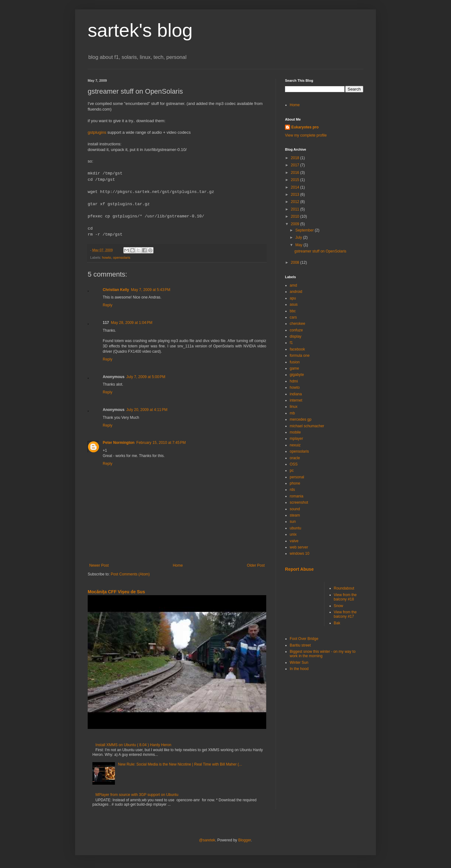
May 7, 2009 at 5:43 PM (151, 290)
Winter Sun (299, 663)
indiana (296, 394)
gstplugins (97, 132)
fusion (295, 362)
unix (293, 534)
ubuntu (295, 528)
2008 (296, 262)
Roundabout (344, 588)
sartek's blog (140, 30)
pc (292, 470)
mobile (295, 432)
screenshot (299, 502)
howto (107, 257)
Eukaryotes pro (305, 127)
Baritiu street (300, 645)
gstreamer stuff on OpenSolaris (320, 251)
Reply (108, 305)
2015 (296, 180)
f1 (291, 343)
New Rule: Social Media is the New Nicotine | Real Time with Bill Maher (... (180, 764)
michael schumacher (307, 426)
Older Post (256, 565)
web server (299, 547)
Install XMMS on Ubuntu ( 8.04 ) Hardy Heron (133, 745)
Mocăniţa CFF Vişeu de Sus (116, 592)
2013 (296, 195)
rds (292, 490)
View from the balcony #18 (345, 597)
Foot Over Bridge (304, 639)
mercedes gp (301, 419)
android (296, 292)
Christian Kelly (116, 290)
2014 (296, 187)
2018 (296, 158)
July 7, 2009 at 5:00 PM (146, 377)
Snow (339, 606)
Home (178, 565)
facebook (297, 349)
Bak (337, 623)
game (294, 368)
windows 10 (300, 554)
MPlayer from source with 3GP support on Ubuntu (137, 795)
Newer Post (99, 565)
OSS (294, 464)
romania (296, 496)
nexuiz (295, 445)
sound (295, 509)
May (299, 245)
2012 (296, 202)
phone (295, 483)
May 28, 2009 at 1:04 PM (132, 323)
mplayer (296, 439)
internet (296, 400)
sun (293, 522)
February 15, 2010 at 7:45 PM (161, 443)
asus (294, 304)
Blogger (244, 840)
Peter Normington (119, 443)
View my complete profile (306, 135)
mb (292, 413)
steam (295, 515)
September (305, 230)
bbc (293, 311)
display (295, 336)
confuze (296, 330)
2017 (296, 165)
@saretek (207, 840)
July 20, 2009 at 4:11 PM (147, 410)
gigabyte (297, 375)
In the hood (299, 669)
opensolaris (122, 257)
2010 (296, 216)
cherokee (297, 324)
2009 (296, 224)
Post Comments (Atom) (130, 574)
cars (293, 317)
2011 (296, 209)
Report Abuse (299, 569)
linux (294, 407)
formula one (300, 356)
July (299, 237)
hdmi (294, 381)
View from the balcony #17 (345, 614)
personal (297, 477)
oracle (295, 458)
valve (294, 541)
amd (293, 285)
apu (293, 298)
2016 (296, 173)
